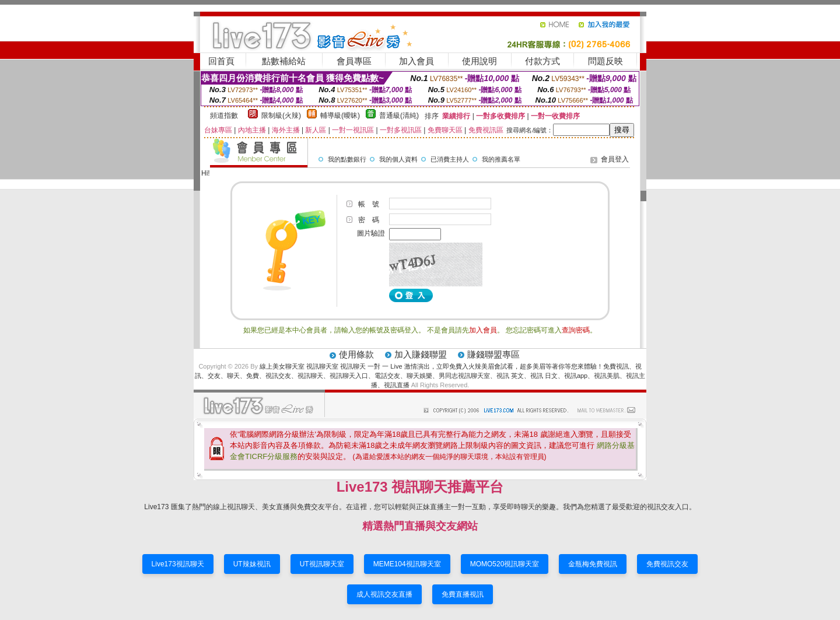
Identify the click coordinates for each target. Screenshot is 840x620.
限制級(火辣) (281, 115)
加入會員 (416, 61)
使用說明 (480, 61)
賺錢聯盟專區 (494, 354)
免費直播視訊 (463, 594)
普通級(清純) (399, 115)
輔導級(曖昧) (340, 115)
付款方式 (542, 61)
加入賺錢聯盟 (421, 354)
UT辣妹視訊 (252, 564)
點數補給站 (284, 61)
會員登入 (615, 159)
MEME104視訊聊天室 (407, 564)
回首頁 (221, 61)
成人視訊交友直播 (384, 594)
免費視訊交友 (667, 564)
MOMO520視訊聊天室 (505, 564)
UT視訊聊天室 (322, 564)
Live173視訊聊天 (178, 564)
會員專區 (354, 61)
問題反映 (605, 61)
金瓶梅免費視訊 (593, 564)
